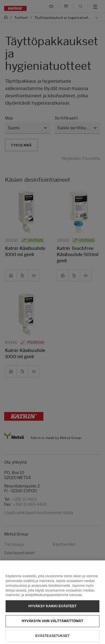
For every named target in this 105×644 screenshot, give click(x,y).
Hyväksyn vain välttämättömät (53, 627)
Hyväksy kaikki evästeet (53, 612)
